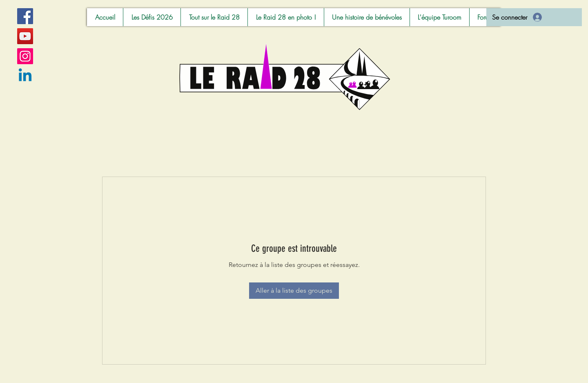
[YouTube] (25, 36)
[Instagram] (25, 56)
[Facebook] (25, 16)
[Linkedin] (25, 76)
